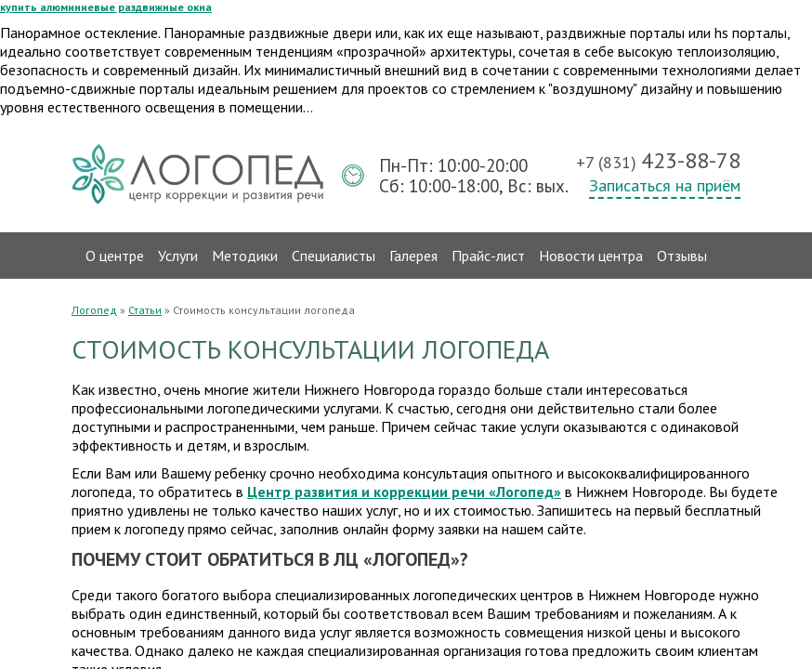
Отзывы (682, 256)
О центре (115, 256)
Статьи (145, 310)
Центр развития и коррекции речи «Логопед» (404, 492)
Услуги (178, 256)
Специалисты (334, 256)
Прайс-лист (488, 256)
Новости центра (591, 256)
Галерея (413, 256)
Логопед (94, 310)
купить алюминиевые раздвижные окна (106, 7)
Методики (245, 256)
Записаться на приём (665, 185)
